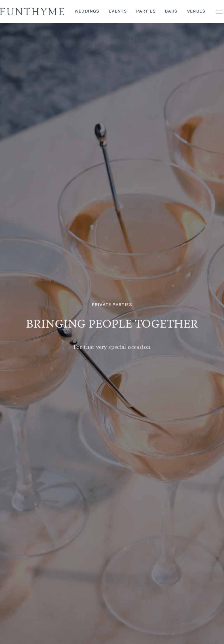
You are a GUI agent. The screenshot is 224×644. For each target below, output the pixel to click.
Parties (146, 12)
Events (118, 12)
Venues (196, 12)
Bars (171, 12)
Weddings (87, 12)
